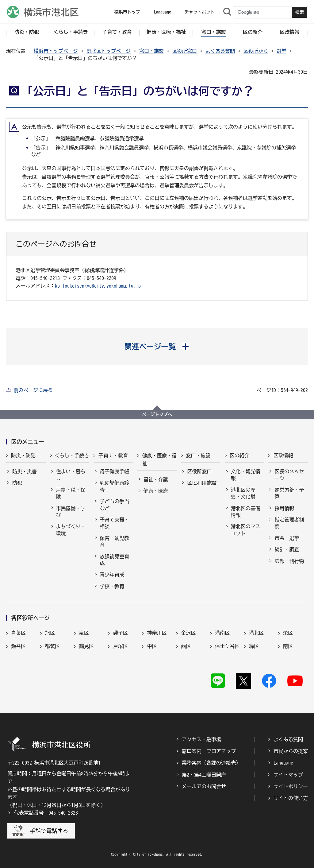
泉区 (84, 633)
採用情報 (284, 508)
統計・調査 (287, 549)
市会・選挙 (287, 538)
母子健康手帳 (114, 471)
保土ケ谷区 (227, 646)
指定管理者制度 (289, 523)
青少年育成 (112, 575)
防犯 (17, 483)
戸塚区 (121, 646)
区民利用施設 (202, 483)
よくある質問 (220, 51)
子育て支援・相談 (114, 523)
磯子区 (121, 633)
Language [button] (163, 12)
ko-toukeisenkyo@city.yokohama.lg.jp (98, 286)
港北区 (256, 633)
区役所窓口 (185, 51)
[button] (157, 347)
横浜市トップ (127, 12)
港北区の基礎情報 (246, 512)
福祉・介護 (156, 479)
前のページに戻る (33, 390)
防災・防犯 (23, 455)
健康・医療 (156, 491)
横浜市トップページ (56, 51)
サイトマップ (288, 775)
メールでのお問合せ (204, 786)
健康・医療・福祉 (159, 459)
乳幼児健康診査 (114, 486)
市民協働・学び (71, 512)
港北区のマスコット (246, 530)
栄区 (288, 633)
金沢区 (188, 633)
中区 (152, 646)
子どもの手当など (114, 505)
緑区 (254, 646)
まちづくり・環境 (71, 530)
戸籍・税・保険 (71, 493)
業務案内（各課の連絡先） (211, 763)
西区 (186, 646)
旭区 (50, 633)
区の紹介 (239, 455)
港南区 (222, 633)
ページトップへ (157, 414)
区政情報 (283, 455)
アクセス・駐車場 (201, 739)
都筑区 (52, 646)
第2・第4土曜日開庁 (204, 775)
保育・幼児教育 (114, 541)
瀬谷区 (18, 646)
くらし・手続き (72, 455)
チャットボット (200, 12)
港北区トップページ (109, 51)
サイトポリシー (291, 786)
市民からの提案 (291, 751)
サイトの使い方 (291, 798)
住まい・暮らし (71, 475)
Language (283, 763)
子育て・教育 (113, 455)
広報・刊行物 (289, 561)
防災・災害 (25, 471)
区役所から (256, 51)
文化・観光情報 (246, 475)
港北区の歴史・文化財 (243, 493)
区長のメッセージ (289, 475)
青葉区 (18, 633)
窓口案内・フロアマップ (209, 751)
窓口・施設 (151, 51)
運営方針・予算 (289, 493)
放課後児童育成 (114, 560)
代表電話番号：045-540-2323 (46, 813)
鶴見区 (86, 646)
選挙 (281, 51)
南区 (288, 646)
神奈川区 (157, 633)
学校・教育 (112, 586)
